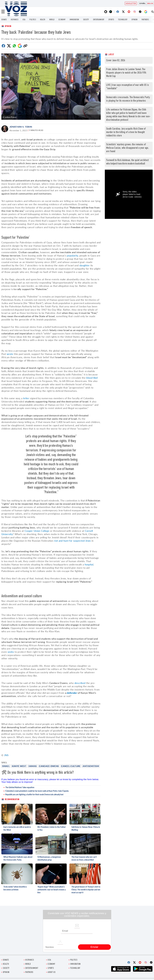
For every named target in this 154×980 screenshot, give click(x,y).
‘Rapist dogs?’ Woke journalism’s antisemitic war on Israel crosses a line (52, 890)
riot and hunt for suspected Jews (72, 541)
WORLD (52, 20)
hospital (89, 564)
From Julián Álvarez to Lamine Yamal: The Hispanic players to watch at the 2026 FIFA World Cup (126, 73)
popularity (72, 255)
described (80, 683)
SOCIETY (86, 20)
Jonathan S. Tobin (21, 127)
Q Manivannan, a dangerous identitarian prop (49, 858)
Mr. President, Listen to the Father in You (52, 828)
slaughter (85, 265)
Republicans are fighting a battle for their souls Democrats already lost (34, 794)
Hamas (33, 766)
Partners (145, 20)
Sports (111, 20)
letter (26, 398)
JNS (6, 755)
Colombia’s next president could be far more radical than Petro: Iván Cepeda (37, 791)
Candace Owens (49, 766)
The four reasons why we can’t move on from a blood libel (84, 858)
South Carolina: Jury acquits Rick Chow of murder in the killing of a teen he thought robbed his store (126, 132)
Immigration (74, 20)
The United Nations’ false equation (20, 787)
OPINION (134, 20)
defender (72, 693)
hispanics (15, 20)
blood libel (92, 378)
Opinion (8, 26)
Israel (6, 766)
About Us (52, 972)
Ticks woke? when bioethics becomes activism (15, 888)
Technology (123, 20)
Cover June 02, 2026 (116, 61)
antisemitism (91, 766)
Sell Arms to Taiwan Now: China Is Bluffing (86, 828)
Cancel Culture (71, 766)
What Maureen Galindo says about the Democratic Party (18, 858)
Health (43, 20)
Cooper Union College (37, 531)
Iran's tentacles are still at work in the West (17, 828)
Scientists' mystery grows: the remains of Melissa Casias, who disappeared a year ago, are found (127, 148)
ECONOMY (62, 20)
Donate (4, 20)
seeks (11, 652)
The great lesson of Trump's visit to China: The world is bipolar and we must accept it (86, 890)
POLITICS (33, 20)
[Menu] (3, 12)
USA (24, 20)
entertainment (99, 20)
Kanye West (19, 766)
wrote (10, 354)
